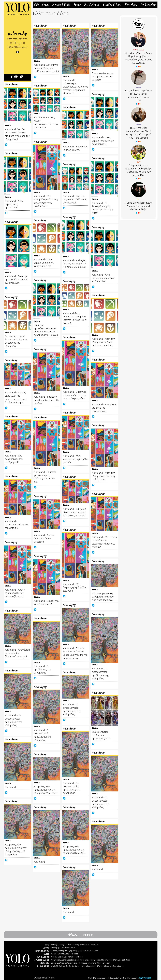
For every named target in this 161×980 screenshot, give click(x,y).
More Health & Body (90, 951)
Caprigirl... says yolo (79, 966)
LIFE (47, 945)
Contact (52, 978)
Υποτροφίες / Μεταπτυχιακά (101, 960)
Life (36, 5)
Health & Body (61, 5)
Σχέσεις (61, 945)
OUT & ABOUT (43, 957)
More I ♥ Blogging (104, 966)
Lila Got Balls (56, 966)
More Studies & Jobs (122, 960)
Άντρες (54, 945)
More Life (94, 945)
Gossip (54, 954)
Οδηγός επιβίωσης (58, 960)
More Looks (70, 948)
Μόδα (54, 948)
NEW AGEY (44, 963)
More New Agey (103, 963)
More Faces (73, 954)
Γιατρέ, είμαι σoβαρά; (73, 951)
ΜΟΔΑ (138, 87)
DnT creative (121, 978)
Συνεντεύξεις (63, 954)
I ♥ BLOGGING (43, 966)
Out (53, 957)
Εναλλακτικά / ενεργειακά (67, 963)
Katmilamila (66, 966)
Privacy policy (41, 978)
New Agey (131, 5)
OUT (139, 162)
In (56, 957)
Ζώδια (54, 963)
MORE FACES (138, 50)
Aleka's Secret (118, 966)
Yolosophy (92, 966)
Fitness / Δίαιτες (57, 951)
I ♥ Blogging (148, 5)
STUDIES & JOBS (42, 960)
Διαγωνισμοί (85, 945)
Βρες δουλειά (72, 960)
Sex (66, 945)
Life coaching (74, 945)
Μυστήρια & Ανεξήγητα (87, 963)
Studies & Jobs (112, 5)
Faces (77, 5)
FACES (46, 954)
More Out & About (75, 957)
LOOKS (46, 948)
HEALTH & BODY (42, 951)
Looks (45, 5)
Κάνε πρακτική (84, 960)
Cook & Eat (62, 957)
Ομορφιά (61, 948)
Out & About (91, 5)
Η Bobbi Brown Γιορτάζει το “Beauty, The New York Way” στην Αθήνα (139, 206)
